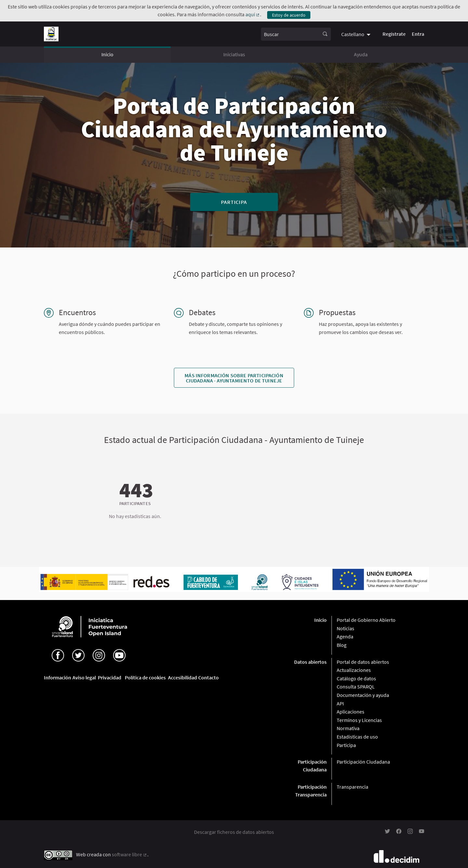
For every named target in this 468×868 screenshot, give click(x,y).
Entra (418, 34)
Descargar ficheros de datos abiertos (234, 832)
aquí (253, 14)
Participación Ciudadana (363, 762)
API (340, 703)
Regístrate (394, 34)
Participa (234, 202)
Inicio (107, 54)
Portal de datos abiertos (363, 662)
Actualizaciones (354, 670)
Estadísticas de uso (357, 737)
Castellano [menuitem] (353, 34)
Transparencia (352, 787)
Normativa (348, 728)
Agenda (345, 636)
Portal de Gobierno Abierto (366, 620)
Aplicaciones (351, 712)
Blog (342, 645)
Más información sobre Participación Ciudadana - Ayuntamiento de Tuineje (234, 378)
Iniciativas (234, 54)
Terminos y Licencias (359, 720)
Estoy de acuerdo (289, 15)
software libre (130, 854)
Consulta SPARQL (356, 687)
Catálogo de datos (356, 678)
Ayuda (361, 54)
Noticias (345, 628)
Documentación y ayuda (363, 695)
